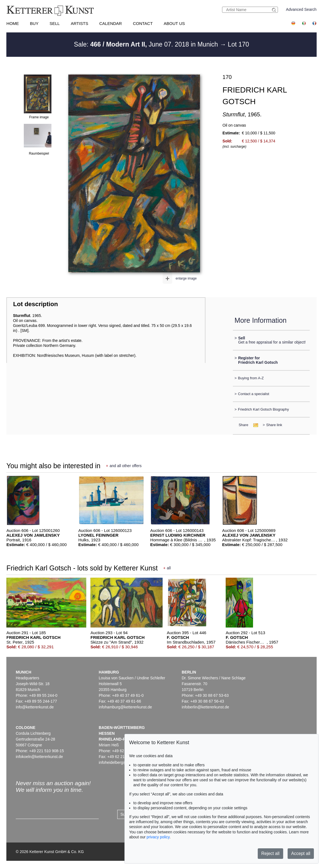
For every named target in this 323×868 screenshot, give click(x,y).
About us (174, 23)
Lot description (36, 304)
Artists (80, 23)
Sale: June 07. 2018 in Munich (147, 44)
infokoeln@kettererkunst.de (39, 757)
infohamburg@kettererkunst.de (125, 707)
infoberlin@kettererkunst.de (205, 707)
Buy (34, 23)
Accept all (301, 853)
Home (13, 23)
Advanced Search (301, 9)
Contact (143, 23)
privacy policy (158, 837)
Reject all (270, 853)
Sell (55, 23)
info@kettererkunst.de (35, 707)
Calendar (111, 23)
